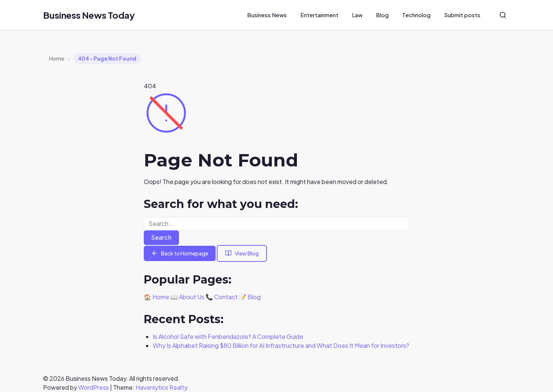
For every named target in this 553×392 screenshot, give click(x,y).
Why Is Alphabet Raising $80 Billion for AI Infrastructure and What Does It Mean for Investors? (281, 345)
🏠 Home (157, 297)
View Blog (242, 253)
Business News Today (89, 15)
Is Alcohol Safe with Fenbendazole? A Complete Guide (228, 336)
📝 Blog (250, 297)
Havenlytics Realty (162, 387)
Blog (382, 15)
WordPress (94, 387)
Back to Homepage (180, 253)
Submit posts (462, 15)
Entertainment (319, 15)
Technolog (416, 15)
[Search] (503, 15)
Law (357, 15)
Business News (267, 15)
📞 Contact (222, 297)
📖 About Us (187, 297)
